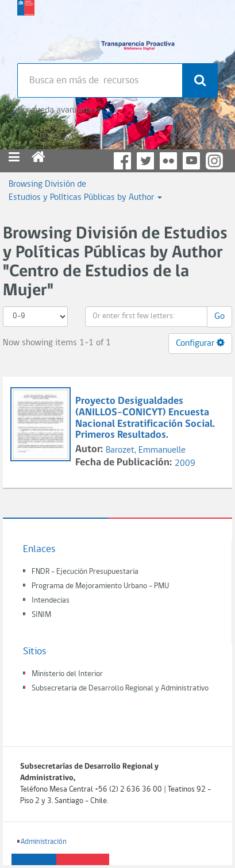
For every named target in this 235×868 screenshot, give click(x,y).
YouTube (191, 161)
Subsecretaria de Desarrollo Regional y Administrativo (120, 688)
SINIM (41, 615)
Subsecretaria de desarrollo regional (26, 29)
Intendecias (51, 601)
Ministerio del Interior (67, 674)
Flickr (168, 161)
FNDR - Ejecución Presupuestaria (85, 572)
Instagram (214, 161)
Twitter (145, 161)
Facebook (122, 161)
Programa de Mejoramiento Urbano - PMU (100, 586)
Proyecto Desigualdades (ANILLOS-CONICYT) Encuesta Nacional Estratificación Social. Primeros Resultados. (145, 418)
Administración (44, 842)
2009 (185, 464)
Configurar (200, 343)
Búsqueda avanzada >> (59, 110)
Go (219, 317)
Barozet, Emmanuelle (146, 450)
